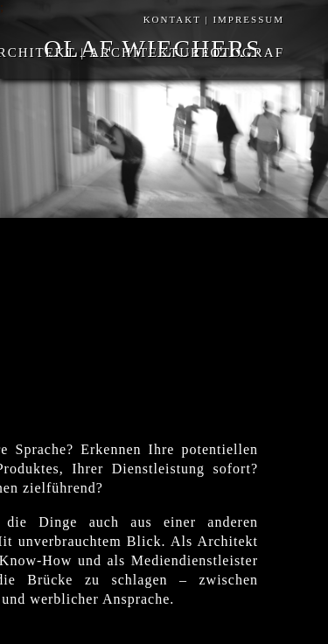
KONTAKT (172, 19)
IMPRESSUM (247, 19)
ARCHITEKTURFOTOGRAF (185, 52)
